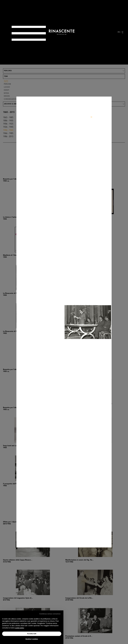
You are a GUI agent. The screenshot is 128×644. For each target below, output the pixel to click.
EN (119, 32)
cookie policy (19, 628)
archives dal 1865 (62, 34)
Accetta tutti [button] (32, 634)
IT (123, 32)
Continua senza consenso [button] (50, 614)
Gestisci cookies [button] (32, 639)
